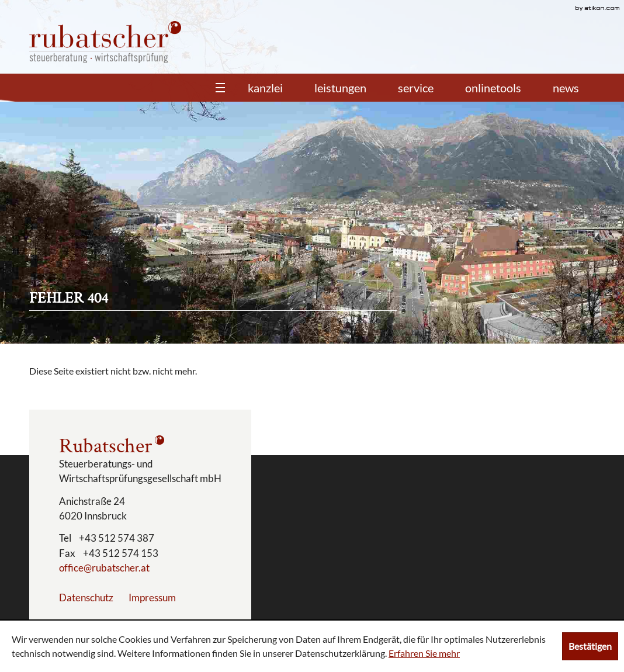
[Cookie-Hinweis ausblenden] (590, 646)
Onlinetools (493, 88)
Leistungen (340, 88)
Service (416, 88)
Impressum (152, 597)
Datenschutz (86, 597)
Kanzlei (265, 88)
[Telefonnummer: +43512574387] (117, 538)
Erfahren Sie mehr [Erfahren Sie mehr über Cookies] (424, 653)
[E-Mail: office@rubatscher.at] (104, 568)
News (566, 88)
